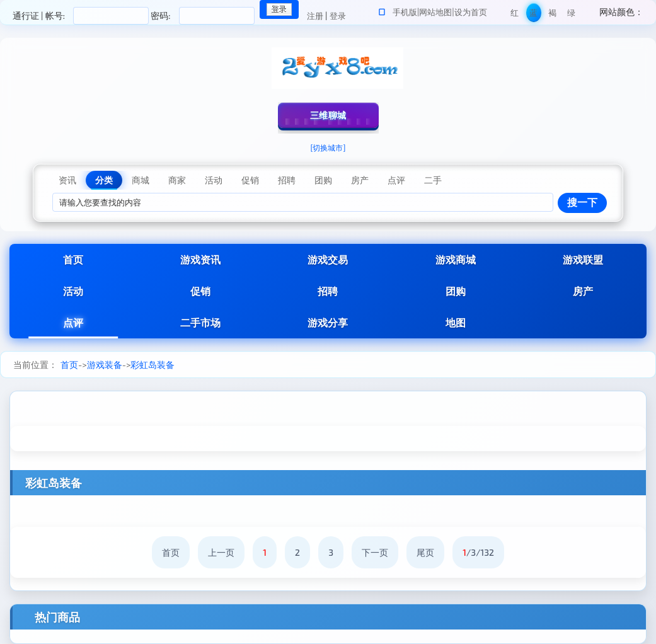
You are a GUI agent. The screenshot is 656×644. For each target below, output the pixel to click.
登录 (338, 16)
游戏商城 (456, 259)
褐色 (552, 15)
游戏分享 (328, 322)
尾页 (425, 552)
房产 (583, 291)
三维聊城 (328, 115)
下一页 (375, 552)
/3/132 (478, 552)
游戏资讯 (200, 259)
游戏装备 (105, 365)
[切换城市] (328, 147)
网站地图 (435, 12)
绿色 (571, 15)
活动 (73, 291)
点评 (73, 322)
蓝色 (533, 15)
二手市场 (200, 322)
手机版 (405, 12)
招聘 (328, 291)
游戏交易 (328, 259)
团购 (456, 291)
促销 (200, 291)
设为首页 (471, 12)
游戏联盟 (583, 259)
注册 (315, 16)
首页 (73, 259)
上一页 (221, 552)
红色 (515, 15)
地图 (456, 322)
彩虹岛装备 (152, 365)
